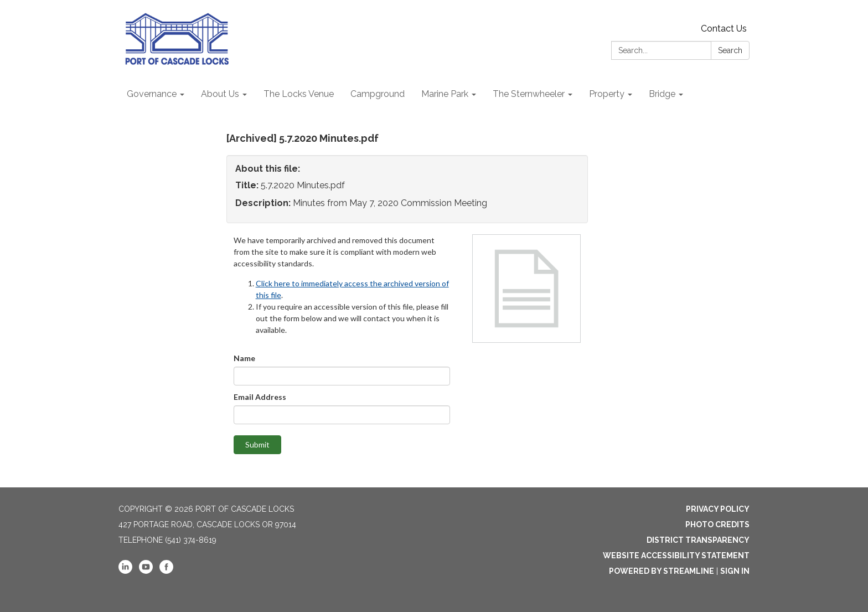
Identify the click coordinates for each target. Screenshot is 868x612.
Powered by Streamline (662, 571)
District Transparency (698, 540)
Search (730, 50)
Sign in (735, 571)
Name (244, 358)
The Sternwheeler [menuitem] (529, 94)
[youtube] (146, 571)
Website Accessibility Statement (676, 556)
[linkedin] (125, 571)
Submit (257, 444)
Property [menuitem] (607, 94)
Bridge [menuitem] (662, 94)
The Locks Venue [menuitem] (299, 94)
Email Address (260, 397)
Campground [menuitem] (378, 94)
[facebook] (166, 571)
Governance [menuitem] (152, 94)
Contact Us (724, 29)
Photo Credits (717, 524)
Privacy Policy (718, 509)
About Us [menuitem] (220, 94)
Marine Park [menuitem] (445, 94)
